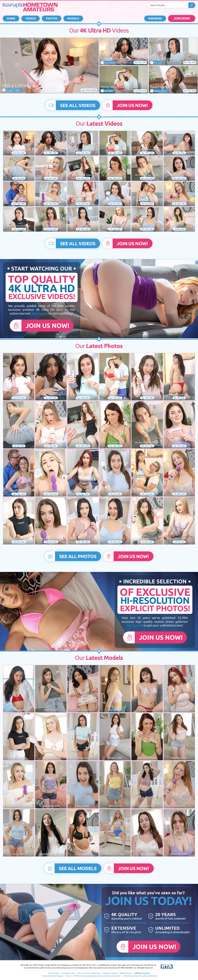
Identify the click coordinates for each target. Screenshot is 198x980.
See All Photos (78, 556)
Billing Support (126, 973)
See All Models (78, 868)
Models (73, 18)
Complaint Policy (68, 973)
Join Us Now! (132, 105)
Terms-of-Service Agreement (89, 973)
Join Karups (40, 313)
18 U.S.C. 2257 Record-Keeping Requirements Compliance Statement (93, 976)
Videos (31, 18)
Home (11, 18)
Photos (52, 18)
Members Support (110, 973)
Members (155, 18)
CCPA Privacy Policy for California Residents (140, 976)
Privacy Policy (54, 973)
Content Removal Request (53, 976)
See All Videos (78, 105)
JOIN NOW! (182, 18)
